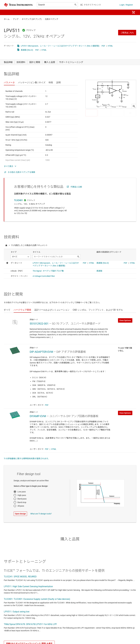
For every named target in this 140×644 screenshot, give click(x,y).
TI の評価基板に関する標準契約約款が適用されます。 (27, 459)
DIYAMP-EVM (38, 416)
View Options (125, 320)
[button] (7, 12)
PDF (103, 46)
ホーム (7, 19)
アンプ (16, 19)
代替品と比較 (76, 187)
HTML (110, 46)
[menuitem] (126, 12)
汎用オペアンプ (51, 19)
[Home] (18, 5)
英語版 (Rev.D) (27, 50)
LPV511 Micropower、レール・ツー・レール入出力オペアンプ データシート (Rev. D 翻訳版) (60, 46)
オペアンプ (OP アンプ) (32, 19)
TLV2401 (18, 200)
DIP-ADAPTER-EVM (41, 352)
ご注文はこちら (127, 33)
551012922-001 (39, 324)
